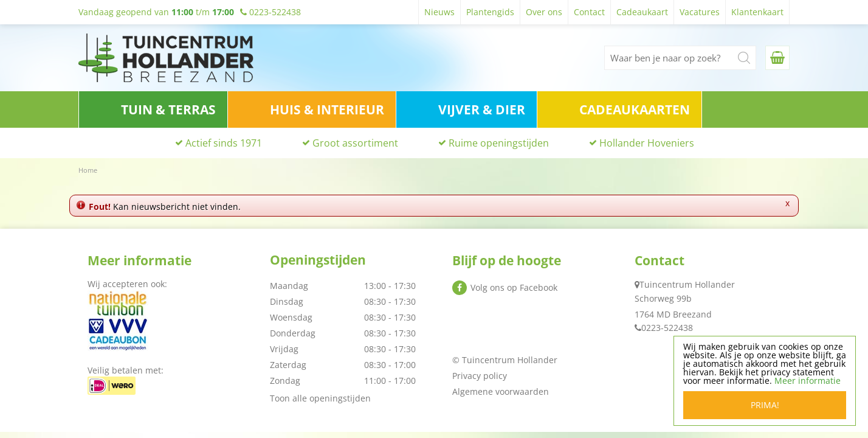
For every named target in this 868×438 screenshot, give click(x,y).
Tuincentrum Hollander (687, 284)
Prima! (766, 407)
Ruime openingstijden (499, 143)
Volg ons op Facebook (514, 287)
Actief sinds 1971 (224, 143)
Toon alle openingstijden (320, 398)
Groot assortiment (355, 143)
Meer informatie (808, 383)
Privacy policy (480, 376)
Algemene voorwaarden (501, 391)
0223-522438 (667, 328)
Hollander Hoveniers (647, 143)
